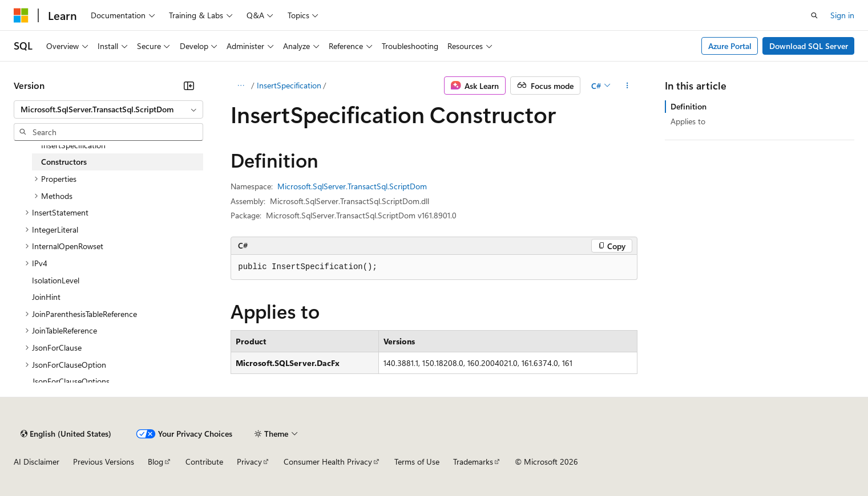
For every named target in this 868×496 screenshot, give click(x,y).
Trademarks (473, 462)
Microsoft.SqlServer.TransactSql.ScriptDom (352, 186)
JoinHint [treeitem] (46, 297)
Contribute (204, 462)
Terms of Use (417, 462)
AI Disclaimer (37, 462)
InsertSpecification (289, 85)
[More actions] (627, 86)
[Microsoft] (21, 15)
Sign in (842, 15)
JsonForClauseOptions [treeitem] (71, 381)
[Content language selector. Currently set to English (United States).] (66, 434)
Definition (689, 106)
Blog (156, 462)
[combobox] (108, 109)
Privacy (249, 462)
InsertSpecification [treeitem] (73, 145)
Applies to (688, 121)
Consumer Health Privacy (328, 462)
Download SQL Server (809, 46)
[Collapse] (189, 86)
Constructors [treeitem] (64, 162)
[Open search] (814, 15)
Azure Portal (730, 46)
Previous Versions (104, 462)
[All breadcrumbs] (241, 86)
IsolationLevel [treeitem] (56, 280)
